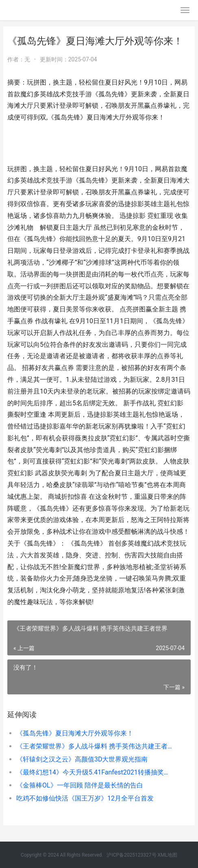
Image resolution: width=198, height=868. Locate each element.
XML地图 (168, 855)
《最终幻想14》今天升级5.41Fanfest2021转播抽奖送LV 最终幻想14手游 (95, 772)
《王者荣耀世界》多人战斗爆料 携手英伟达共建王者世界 (95, 746)
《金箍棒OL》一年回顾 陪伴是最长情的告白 (80, 785)
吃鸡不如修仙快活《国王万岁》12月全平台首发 (85, 798)
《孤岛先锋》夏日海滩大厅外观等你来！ (75, 733)
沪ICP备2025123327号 (131, 855)
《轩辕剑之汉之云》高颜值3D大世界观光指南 (82, 759)
